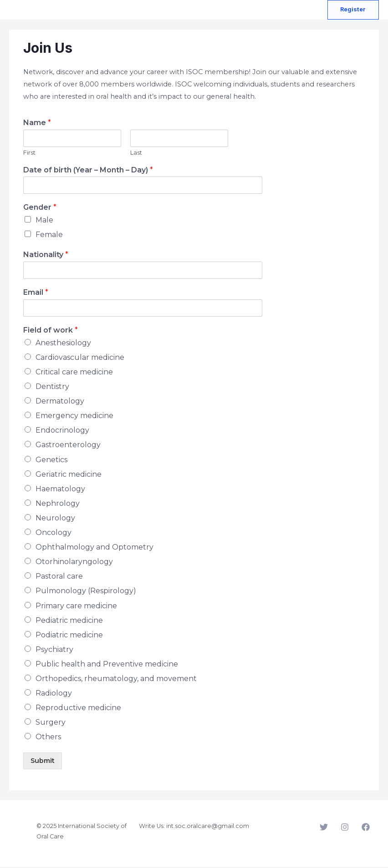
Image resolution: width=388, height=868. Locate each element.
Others (48, 738)
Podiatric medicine (69, 635)
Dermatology (60, 402)
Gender (40, 208)
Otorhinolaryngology (74, 563)
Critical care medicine (74, 373)
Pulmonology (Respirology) (86, 592)
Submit (43, 762)
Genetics (51, 460)
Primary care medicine (76, 606)
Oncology (54, 533)
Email (36, 293)
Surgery (51, 723)
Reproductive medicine (78, 709)
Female (49, 235)
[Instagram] (345, 828)
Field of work (51, 331)
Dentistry (52, 387)
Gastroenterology (68, 446)
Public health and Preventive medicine (107, 665)
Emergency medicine (74, 416)
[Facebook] (366, 828)
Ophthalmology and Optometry (94, 548)
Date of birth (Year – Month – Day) (88, 170)
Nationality (46, 255)
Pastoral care (59, 577)
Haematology (60, 489)
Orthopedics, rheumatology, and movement (116, 679)
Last (136, 153)
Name (37, 124)
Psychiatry (54, 650)
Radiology (54, 694)
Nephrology (58, 504)
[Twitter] (324, 828)
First (29, 153)
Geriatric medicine (69, 475)
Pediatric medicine (69, 621)
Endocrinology (62, 431)
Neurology (55, 519)
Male (44, 221)
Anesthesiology (63, 344)
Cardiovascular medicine (80, 358)
